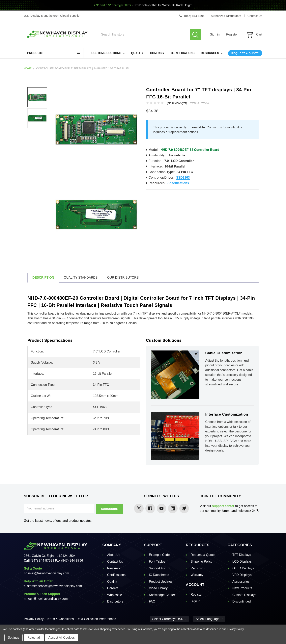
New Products (242, 588)
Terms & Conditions (60, 618)
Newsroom (115, 568)
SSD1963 (183, 178)
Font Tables (157, 561)
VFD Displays (242, 574)
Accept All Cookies (62, 638)
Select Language (209, 618)
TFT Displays (242, 554)
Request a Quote (245, 53)
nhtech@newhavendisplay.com (46, 598)
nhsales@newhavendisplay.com (46, 573)
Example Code (159, 554)
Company (157, 53)
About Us (114, 554)
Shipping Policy (201, 561)
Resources (212, 53)
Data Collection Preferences (96, 618)
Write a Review (200, 103)
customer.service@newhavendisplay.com (53, 586)
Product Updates (161, 581)
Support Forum (160, 568)
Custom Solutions (108, 53)
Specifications (178, 183)
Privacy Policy (34, 618)
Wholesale (115, 594)
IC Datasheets (159, 574)
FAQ (152, 601)
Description (43, 278)
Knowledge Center (162, 594)
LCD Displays (242, 561)
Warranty (197, 574)
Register (232, 34)
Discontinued (242, 601)
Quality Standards (81, 278)
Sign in (215, 34)
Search (196, 35)
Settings (14, 638)
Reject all (34, 638)
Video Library (158, 588)
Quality (137, 53)
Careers (113, 588)
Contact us (214, 127)
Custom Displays (244, 594)
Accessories (241, 581)
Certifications (183, 53)
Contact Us (115, 561)
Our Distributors (123, 278)
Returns (196, 568)
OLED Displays (243, 568)
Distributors (115, 601)
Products (35, 53)
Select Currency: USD (169, 618)
